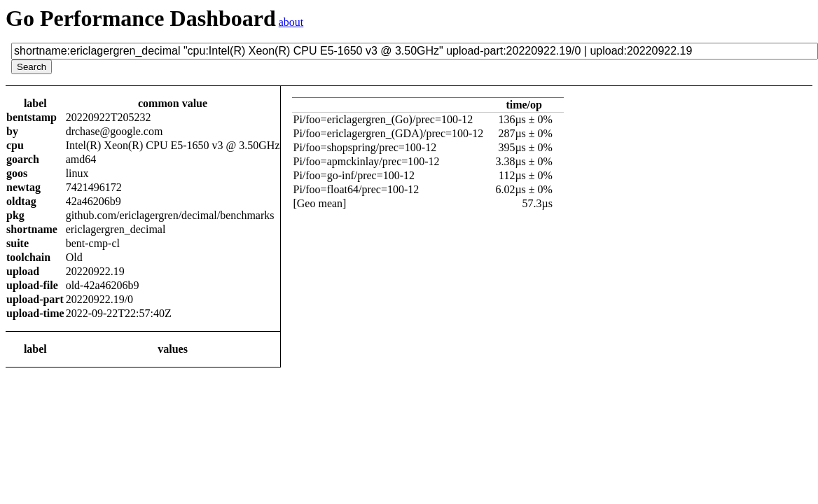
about (291, 22)
